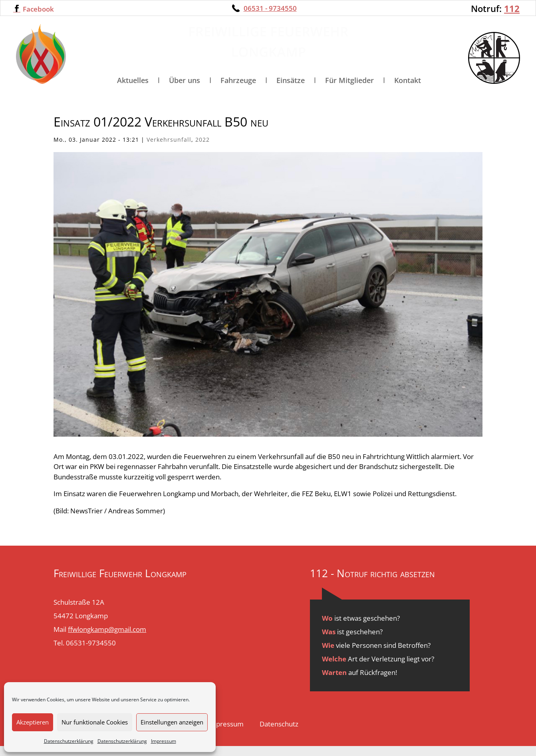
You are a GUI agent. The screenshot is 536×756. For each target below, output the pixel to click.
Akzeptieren (33, 722)
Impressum (164, 741)
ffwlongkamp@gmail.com (107, 640)
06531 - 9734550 (270, 8)
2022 (202, 150)
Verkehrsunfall (169, 150)
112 (512, 8)
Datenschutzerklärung (69, 741)
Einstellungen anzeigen (172, 722)
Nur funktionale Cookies (95, 722)
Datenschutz (279, 734)
